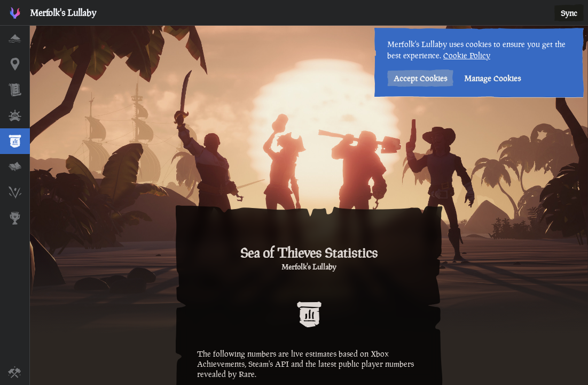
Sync (569, 13)
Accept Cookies (419, 78)
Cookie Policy (466, 55)
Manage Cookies (491, 78)
